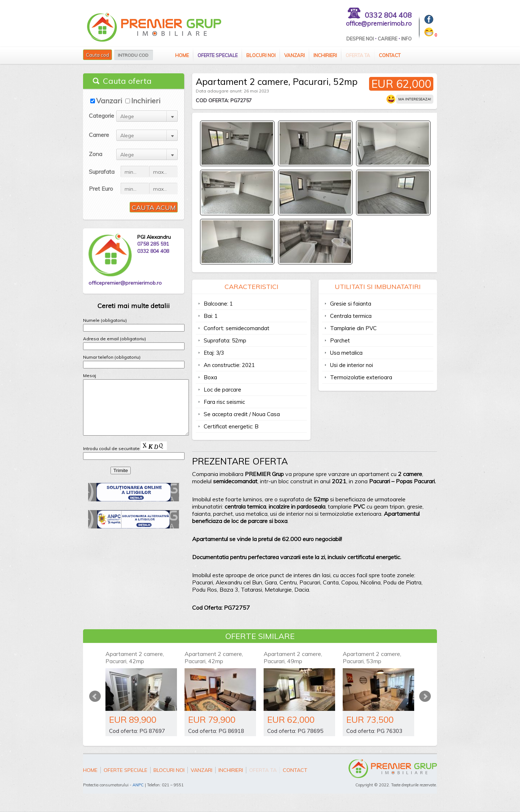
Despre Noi (360, 39)
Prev (95, 696)
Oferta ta (358, 55)
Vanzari (294, 55)
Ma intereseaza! (415, 99)
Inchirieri (325, 55)
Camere (99, 135)
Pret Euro (101, 189)
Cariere (387, 39)
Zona (96, 154)
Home (182, 55)
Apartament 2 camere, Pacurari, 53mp (372, 657)
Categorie (101, 116)
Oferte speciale (218, 55)
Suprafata (102, 172)
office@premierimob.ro (379, 23)
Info (406, 39)
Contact (390, 55)
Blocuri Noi (261, 55)
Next (425, 696)
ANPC (138, 785)
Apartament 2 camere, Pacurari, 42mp (135, 657)
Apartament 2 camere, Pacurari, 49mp (293, 657)
